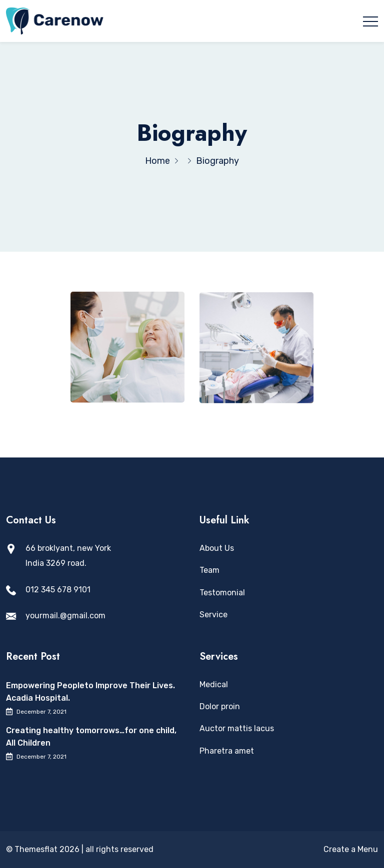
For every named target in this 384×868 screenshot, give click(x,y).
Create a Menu (351, 849)
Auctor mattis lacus (237, 728)
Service (213, 615)
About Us (217, 548)
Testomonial (222, 593)
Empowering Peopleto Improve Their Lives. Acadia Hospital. (90, 692)
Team (209, 570)
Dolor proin (220, 706)
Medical (214, 684)
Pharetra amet (227, 751)
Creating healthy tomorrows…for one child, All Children (91, 737)
